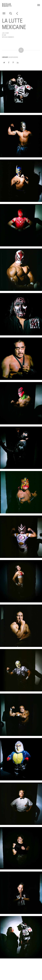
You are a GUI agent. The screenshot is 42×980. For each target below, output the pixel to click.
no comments (10, 37)
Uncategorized (13, 57)
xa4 (5, 35)
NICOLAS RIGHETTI (7, 5)
